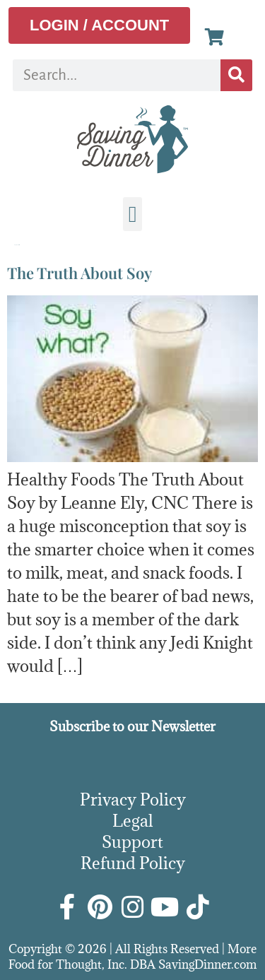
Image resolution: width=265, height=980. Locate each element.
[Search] (236, 75)
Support (132, 842)
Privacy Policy (133, 799)
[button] (133, 214)
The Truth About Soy (79, 273)
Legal (133, 820)
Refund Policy (133, 863)
